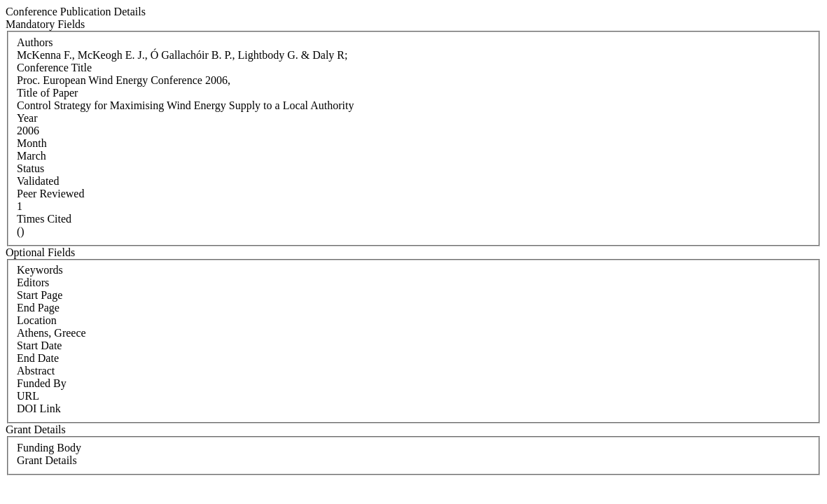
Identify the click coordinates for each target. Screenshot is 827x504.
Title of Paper (47, 93)
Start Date (39, 345)
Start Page (40, 295)
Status (30, 168)
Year (27, 118)
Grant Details (47, 460)
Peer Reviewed (50, 194)
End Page (38, 308)
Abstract (36, 371)
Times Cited (44, 219)
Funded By (42, 383)
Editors (33, 282)
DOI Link (39, 408)
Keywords (40, 270)
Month (32, 143)
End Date (38, 358)
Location (37, 320)
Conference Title (54, 68)
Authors (35, 42)
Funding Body (49, 448)
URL (28, 396)
